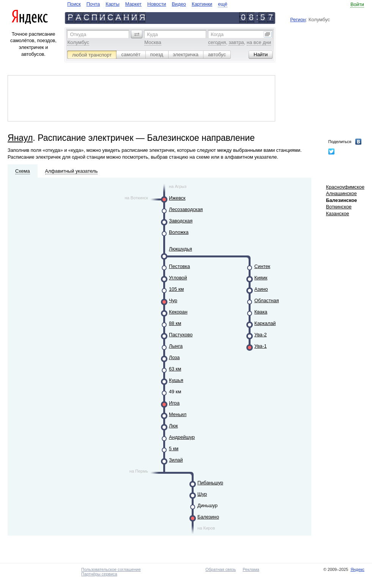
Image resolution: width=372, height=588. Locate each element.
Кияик (261, 278)
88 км (175, 323)
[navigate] (147, 4)
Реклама (251, 569)
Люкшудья (180, 249)
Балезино (208, 517)
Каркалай (265, 323)
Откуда (78, 34)
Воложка (179, 232)
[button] (137, 34)
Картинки (202, 4)
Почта (93, 4)
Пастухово (181, 335)
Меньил (178, 414)
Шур (202, 494)
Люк (173, 426)
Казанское (338, 214)
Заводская (181, 221)
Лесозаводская (186, 209)
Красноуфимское (345, 187)
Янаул (20, 138)
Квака (261, 312)
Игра (174, 403)
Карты (112, 4)
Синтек (262, 266)
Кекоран (178, 312)
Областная (267, 300)
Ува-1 (261, 346)
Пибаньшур (210, 483)
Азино (261, 289)
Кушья (176, 380)
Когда (217, 34)
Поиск (74, 4)
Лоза (174, 357)
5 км (174, 448)
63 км (175, 369)
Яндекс (357, 569)
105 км (176, 289)
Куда (152, 34)
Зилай (176, 460)
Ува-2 (261, 335)
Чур (173, 300)
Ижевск (177, 198)
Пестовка (179, 266)
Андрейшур (182, 437)
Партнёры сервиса (99, 574)
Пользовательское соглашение (111, 569)
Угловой (178, 278)
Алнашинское (341, 193)
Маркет (133, 4)
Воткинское (339, 207)
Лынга (176, 346)
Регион (298, 20)
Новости (157, 4)
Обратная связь (221, 569)
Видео (179, 4)
